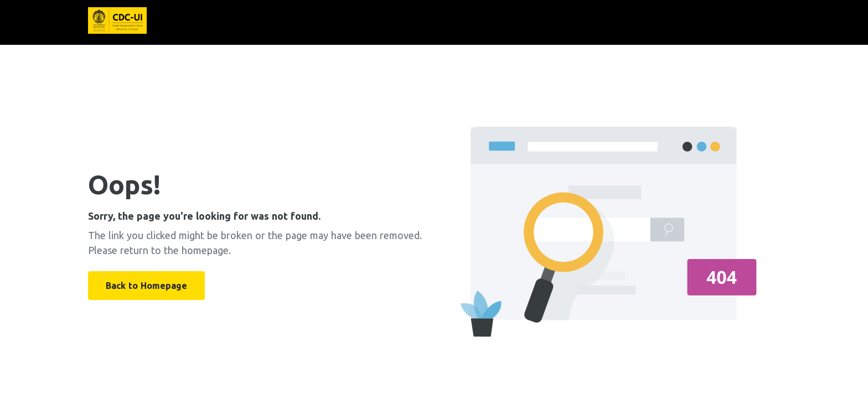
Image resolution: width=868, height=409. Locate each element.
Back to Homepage (146, 286)
